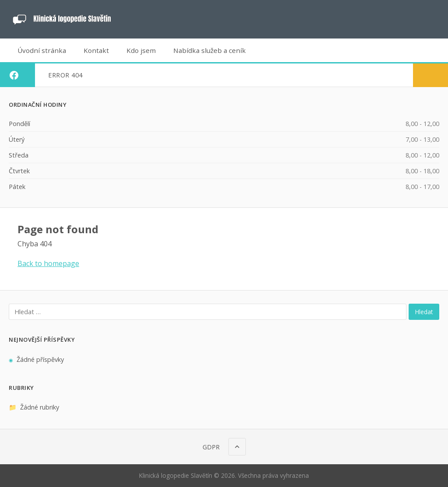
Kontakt (96, 50)
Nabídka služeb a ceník (210, 50)
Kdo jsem (141, 50)
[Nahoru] (237, 447)
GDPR (211, 447)
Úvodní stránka (42, 50)
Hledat (424, 312)
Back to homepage (48, 263)
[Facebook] (14, 75)
